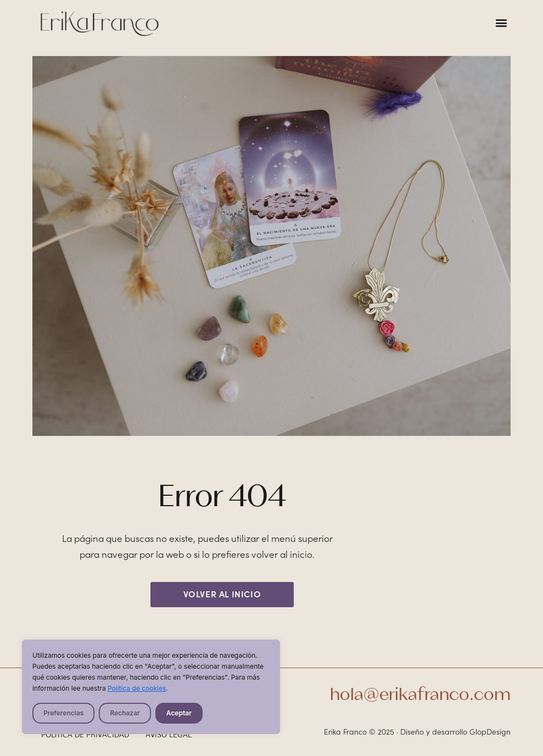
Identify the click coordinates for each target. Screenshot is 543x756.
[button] (502, 22)
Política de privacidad (85, 735)
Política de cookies (137, 688)
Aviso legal (169, 735)
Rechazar (125, 713)
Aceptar (179, 713)
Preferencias (63, 713)
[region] (151, 687)
